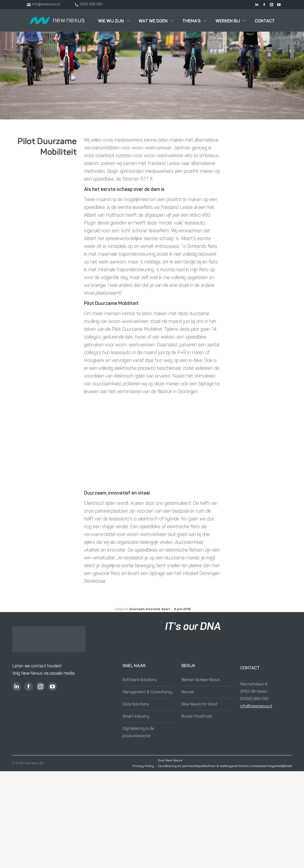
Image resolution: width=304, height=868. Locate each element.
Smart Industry (136, 717)
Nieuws (188, 692)
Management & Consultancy (147, 692)
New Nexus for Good (199, 704)
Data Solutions (136, 704)
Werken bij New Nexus (200, 680)
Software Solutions (140, 680)
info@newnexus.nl (256, 706)
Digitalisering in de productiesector (138, 732)
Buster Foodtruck (197, 717)
